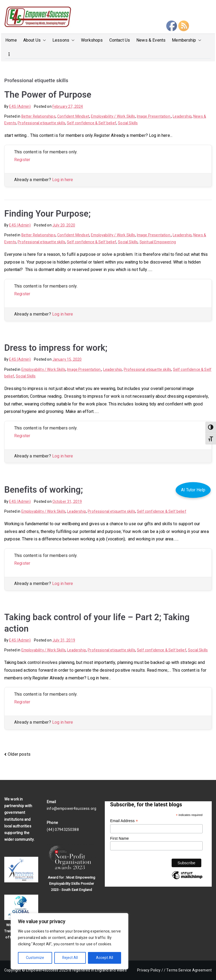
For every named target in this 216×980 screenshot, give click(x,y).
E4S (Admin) (20, 107)
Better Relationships (38, 116)
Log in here (63, 180)
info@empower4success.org (72, 809)
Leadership (182, 116)
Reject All (70, 958)
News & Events (151, 40)
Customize (35, 958)
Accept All (105, 958)
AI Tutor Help (193, 490)
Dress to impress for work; (56, 348)
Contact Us (120, 40)
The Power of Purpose (48, 95)
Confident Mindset (73, 116)
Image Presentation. (154, 116)
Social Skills (128, 123)
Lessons (63, 40)
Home (11, 40)
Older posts (19, 754)
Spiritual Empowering (158, 242)
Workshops (92, 40)
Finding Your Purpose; (47, 214)
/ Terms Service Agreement (188, 970)
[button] (43, 40)
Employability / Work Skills (113, 116)
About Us (35, 40)
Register (22, 160)
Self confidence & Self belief (92, 123)
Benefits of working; (44, 490)
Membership (187, 40)
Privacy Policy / (150, 970)
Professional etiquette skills (41, 123)
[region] (70, 941)
